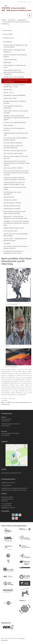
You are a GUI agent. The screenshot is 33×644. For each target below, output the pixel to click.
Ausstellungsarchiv (22, 20)
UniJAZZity (20, 2)
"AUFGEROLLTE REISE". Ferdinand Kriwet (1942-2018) (16, 134)
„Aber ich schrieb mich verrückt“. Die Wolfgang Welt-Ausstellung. (16, 235)
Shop (25, 2)
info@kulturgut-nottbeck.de (8, 483)
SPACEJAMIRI (7, 243)
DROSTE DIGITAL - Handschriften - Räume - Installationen (15, 51)
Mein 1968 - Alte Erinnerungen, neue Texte (15, 151)
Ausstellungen (12, 20)
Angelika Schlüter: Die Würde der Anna (14, 228)
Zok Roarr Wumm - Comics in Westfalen (14, 77)
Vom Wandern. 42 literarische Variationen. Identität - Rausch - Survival (14, 86)
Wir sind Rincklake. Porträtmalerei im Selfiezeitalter (13, 107)
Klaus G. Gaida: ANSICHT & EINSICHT (13, 168)
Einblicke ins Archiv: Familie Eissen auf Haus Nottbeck (15, 188)
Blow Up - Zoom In (9, 92)
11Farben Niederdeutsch (10, 60)
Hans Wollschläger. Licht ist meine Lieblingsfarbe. (12, 193)
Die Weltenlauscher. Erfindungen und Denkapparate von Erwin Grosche (13, 252)
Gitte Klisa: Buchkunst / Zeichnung (12, 203)
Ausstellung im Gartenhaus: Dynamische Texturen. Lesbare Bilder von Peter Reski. (14, 179)
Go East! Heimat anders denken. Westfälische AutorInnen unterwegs (15, 139)
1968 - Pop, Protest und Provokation (13, 153)
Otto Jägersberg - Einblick (10, 200)
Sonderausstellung (8, 34)
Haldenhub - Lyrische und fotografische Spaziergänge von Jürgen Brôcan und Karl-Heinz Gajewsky (16, 118)
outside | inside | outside (10, 98)
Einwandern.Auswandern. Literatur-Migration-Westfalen (15, 56)
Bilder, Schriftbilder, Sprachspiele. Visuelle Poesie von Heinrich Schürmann (15, 212)
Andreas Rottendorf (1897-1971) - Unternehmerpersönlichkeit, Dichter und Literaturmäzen (14, 72)
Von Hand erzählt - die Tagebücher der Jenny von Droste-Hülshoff (15, 46)
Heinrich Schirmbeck (9, 197)
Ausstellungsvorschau (8, 38)
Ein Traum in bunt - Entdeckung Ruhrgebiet (15, 122)
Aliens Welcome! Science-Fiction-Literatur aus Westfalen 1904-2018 (16, 247)
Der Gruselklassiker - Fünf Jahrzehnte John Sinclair (15, 66)
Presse (29, 2)
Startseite (4, 20)
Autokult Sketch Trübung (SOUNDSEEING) (14, 95)
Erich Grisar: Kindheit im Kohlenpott (13, 143)
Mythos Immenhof (8, 125)
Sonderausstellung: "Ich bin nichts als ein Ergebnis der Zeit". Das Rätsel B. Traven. (14, 183)
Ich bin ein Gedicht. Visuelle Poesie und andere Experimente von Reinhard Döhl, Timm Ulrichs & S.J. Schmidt (16, 173)
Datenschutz (4, 640)
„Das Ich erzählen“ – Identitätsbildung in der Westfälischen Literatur (15, 240)
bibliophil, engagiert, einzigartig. (12, 206)
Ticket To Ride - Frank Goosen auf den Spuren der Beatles (16, 112)
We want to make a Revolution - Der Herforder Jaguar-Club (16, 157)
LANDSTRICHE (7, 62)
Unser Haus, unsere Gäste (10, 231)
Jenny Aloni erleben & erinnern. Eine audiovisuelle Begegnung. (13, 147)
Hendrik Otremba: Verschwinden (12, 209)
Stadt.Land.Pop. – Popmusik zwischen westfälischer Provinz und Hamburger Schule (15, 217)
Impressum (22, 638)
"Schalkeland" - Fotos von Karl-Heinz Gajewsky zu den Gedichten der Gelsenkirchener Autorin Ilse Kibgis (16, 223)
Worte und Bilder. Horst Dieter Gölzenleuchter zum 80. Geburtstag (16, 81)
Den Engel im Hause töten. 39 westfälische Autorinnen (15, 102)
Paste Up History (8, 90)
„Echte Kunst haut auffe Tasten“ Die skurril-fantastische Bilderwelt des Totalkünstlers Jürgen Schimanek (16, 163)
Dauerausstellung (7, 30)
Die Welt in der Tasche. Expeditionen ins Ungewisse (14, 129)
